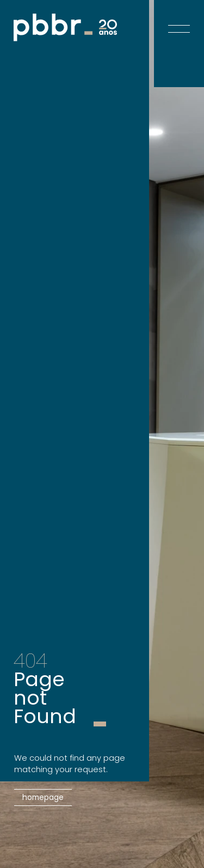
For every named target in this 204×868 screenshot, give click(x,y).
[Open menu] (179, 21)
